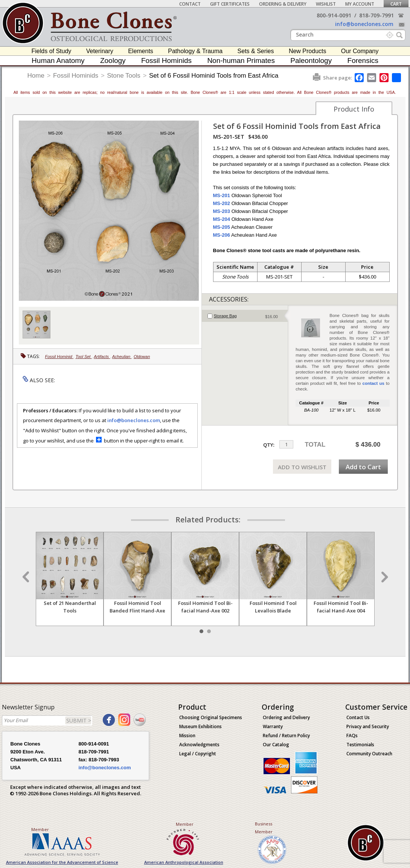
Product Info (354, 109)
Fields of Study (52, 51)
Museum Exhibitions (200, 726)
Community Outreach (369, 754)
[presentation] (245, 316)
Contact (190, 4)
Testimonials (360, 745)
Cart (396, 4)
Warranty (273, 726)
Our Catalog (276, 745)
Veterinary (100, 51)
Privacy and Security (368, 726)
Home (36, 76)
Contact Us (358, 717)
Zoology (113, 60)
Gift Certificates (230, 4)
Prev (27, 577)
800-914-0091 (334, 15)
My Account (360, 4)
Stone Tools (124, 76)
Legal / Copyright (198, 754)
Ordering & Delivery (283, 4)
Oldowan (142, 357)
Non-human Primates (241, 60)
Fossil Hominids (166, 60)
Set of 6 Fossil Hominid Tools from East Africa (214, 76)
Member (40, 829)
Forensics (363, 60)
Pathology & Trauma (195, 51)
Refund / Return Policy (286, 736)
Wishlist (326, 4)
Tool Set (83, 357)
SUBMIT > (79, 720)
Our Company (360, 51)
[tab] (245, 316)
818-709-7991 (376, 15)
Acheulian (122, 357)
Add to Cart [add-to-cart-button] (363, 467)
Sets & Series (256, 51)
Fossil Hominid (59, 357)
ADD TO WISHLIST (302, 467)
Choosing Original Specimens (211, 717)
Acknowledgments (199, 745)
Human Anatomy (58, 60)
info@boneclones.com (364, 24)
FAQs (352, 736)
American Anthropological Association (184, 862)
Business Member (264, 828)
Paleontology (311, 60)
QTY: (269, 445)
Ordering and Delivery (286, 717)
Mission (187, 736)
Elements (141, 51)
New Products (308, 51)
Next (384, 577)
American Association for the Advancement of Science (62, 862)
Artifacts (102, 357)
